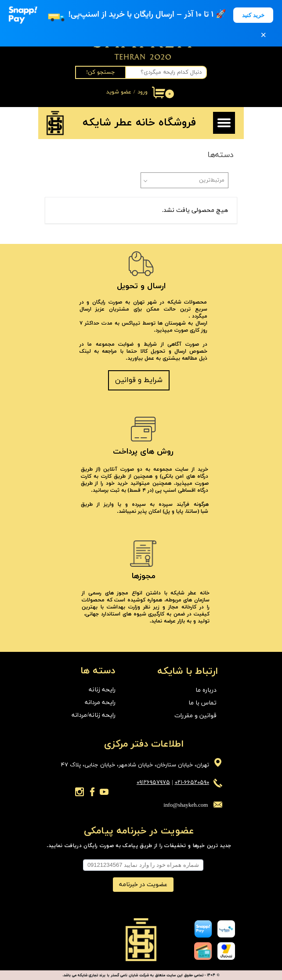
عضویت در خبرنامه (143, 885)
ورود (143, 92)
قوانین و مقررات (195, 716)
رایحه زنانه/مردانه (94, 715)
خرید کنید (253, 15)
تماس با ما (202, 703)
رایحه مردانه (100, 703)
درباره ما (206, 690)
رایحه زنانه (102, 690)
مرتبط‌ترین (212, 180)
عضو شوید (119, 92)
